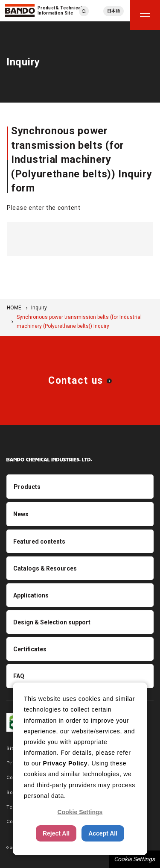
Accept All (103, 833)
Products (27, 487)
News (21, 514)
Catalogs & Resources (45, 568)
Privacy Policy (65, 763)
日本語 (113, 11)
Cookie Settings (134, 859)
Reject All (56, 833)
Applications (31, 595)
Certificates (30, 649)
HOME (14, 308)
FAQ (19, 676)
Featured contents (39, 541)
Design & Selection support (52, 622)
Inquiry (39, 308)
